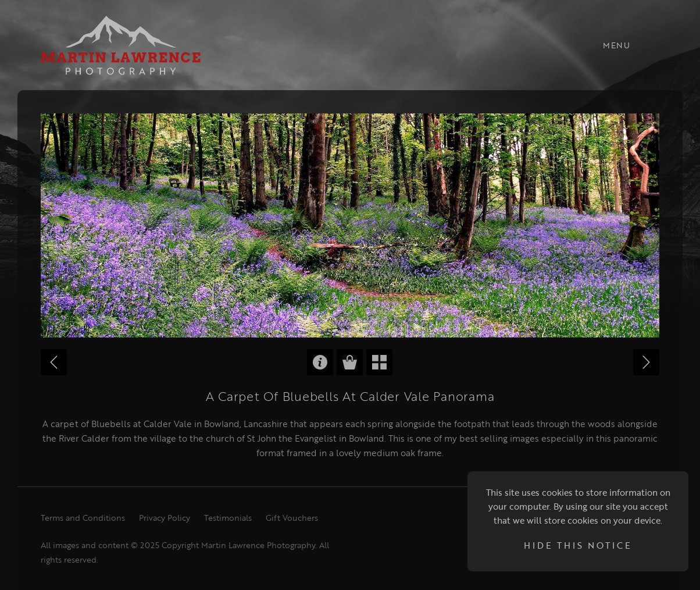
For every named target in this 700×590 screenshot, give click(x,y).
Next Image (646, 362)
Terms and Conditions (83, 518)
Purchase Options (350, 362)
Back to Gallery (379, 362)
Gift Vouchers (292, 518)
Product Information (320, 362)
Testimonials (228, 518)
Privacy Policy (165, 518)
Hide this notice (578, 545)
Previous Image (54, 362)
